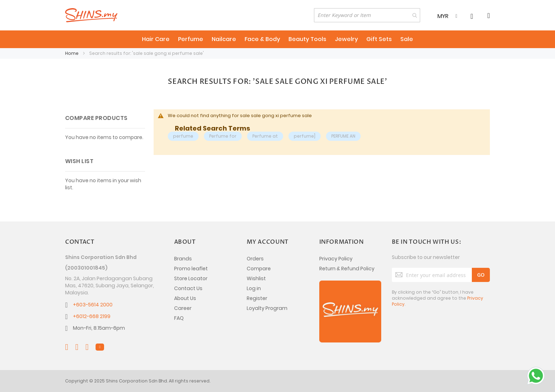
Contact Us (188, 288)
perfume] (305, 136)
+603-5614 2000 (93, 305)
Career (183, 308)
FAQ (179, 318)
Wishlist (256, 278)
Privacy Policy (336, 259)
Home (72, 53)
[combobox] (367, 15)
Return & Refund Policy (347, 269)
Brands (183, 259)
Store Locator (191, 278)
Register (257, 298)
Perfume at (265, 136)
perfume (183, 136)
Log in (254, 288)
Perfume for (223, 136)
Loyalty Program (267, 308)
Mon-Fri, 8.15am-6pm (99, 328)
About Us (185, 298)
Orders (255, 259)
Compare (259, 269)
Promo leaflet (191, 269)
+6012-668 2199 (92, 316)
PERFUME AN (343, 136)
